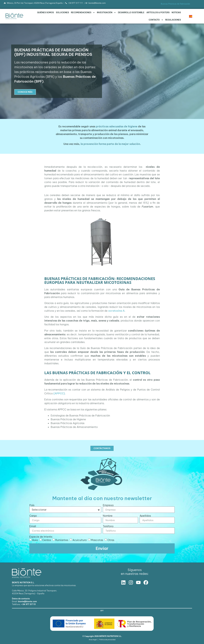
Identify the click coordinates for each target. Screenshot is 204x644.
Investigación (106, 13)
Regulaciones (173, 20)
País (32, 505)
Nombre (108, 516)
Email (33, 526)
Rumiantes (62, 540)
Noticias (176, 12)
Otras (111, 540)
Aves (35, 540)
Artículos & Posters (158, 12)
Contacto (156, 20)
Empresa (108, 505)
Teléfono (108, 526)
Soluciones (62, 12)
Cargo (33, 516)
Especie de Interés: (41, 537)
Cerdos (47, 540)
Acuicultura (80, 540)
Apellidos (145, 516)
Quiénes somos (46, 12)
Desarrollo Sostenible (131, 12)
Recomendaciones (83, 13)
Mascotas (97, 540)
